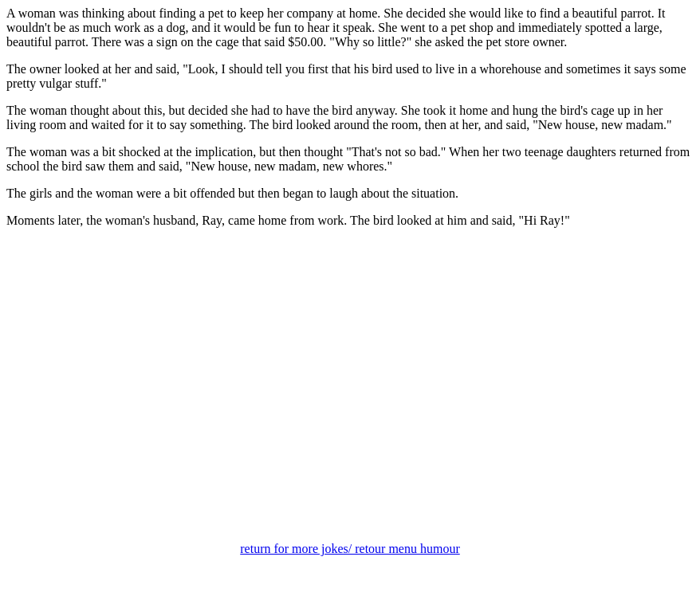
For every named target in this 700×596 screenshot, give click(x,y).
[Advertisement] (350, 403)
